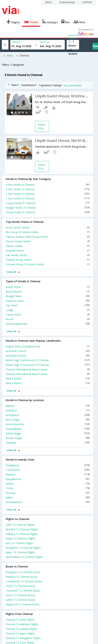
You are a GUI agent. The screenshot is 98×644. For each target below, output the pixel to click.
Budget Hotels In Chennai (48, 208)
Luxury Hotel (48, 315)
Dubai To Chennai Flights (21, 538)
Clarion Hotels (48, 246)
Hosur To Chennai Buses (20, 595)
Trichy (48, 488)
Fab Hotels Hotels (48, 255)
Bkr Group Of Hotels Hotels (48, 232)
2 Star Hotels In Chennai (48, 194)
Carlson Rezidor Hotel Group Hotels (48, 237)
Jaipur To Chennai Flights (20, 552)
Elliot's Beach (48, 379)
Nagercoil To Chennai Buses (23, 604)
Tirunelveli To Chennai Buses (23, 591)
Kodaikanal (48, 465)
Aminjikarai (48, 415)
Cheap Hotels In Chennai (48, 212)
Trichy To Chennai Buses (20, 586)
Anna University (48, 424)
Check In (16, 42)
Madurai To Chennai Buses (22, 577)
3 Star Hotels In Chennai (48, 189)
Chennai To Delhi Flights (20, 620)
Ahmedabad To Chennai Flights (24, 557)
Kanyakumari (48, 479)
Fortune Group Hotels (48, 260)
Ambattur (48, 410)
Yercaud (48, 493)
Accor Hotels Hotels (48, 228)
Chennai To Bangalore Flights (23, 638)
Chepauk (48, 443)
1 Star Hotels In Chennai (48, 198)
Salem (48, 497)
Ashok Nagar (48, 433)
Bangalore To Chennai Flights (23, 548)
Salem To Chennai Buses (21, 600)
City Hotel (48, 305)
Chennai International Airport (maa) (48, 369)
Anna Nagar (48, 420)
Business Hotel (48, 301)
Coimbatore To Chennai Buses (24, 581)
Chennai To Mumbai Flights (22, 624)
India (10, 55)
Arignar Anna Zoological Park (48, 346)
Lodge (48, 310)
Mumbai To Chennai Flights (22, 529)
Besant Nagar (48, 438)
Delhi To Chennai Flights (20, 525)
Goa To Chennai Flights (20, 543)
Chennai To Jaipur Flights (20, 633)
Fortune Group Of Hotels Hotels (48, 264)
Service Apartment (48, 324)
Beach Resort (48, 292)
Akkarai (48, 406)
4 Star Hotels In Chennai (48, 185)
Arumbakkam (48, 429)
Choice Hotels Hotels (48, 241)
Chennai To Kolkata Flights (22, 629)
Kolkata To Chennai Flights (22, 534)
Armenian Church (48, 351)
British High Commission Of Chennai (48, 360)
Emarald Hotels (48, 251)
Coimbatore (48, 470)
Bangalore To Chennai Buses (23, 572)
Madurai (48, 474)
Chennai (24, 55)
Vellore (48, 484)
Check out (45, 42)
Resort (48, 319)
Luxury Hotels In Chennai (48, 203)
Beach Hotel (48, 287)
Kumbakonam (48, 502)
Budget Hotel (48, 296)
